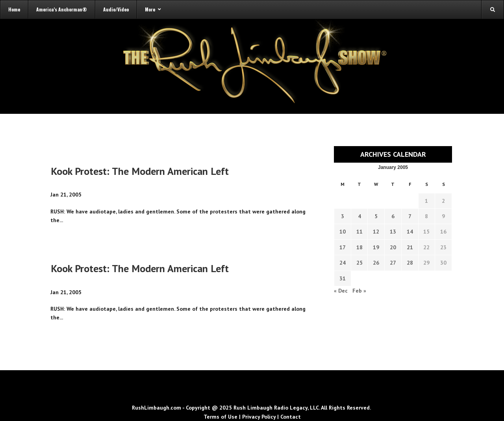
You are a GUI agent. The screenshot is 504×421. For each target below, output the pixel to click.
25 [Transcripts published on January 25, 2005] (359, 263)
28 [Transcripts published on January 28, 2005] (410, 263)
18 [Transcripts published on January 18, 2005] (359, 247)
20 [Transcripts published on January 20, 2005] (393, 247)
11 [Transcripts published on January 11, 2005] (359, 232)
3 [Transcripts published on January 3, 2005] (343, 216)
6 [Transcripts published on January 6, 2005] (393, 216)
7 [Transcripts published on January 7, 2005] (410, 216)
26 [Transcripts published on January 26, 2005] (376, 263)
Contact (291, 417)
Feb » (359, 291)
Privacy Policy (259, 417)
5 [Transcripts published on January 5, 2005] (376, 216)
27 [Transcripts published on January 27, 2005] (393, 263)
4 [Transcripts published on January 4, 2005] (359, 216)
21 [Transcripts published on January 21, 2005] (410, 247)
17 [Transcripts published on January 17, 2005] (343, 247)
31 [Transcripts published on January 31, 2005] (343, 278)
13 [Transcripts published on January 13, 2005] (393, 232)
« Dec (341, 291)
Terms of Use (220, 417)
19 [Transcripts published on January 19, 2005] (376, 247)
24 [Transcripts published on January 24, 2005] (343, 263)
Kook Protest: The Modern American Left (140, 171)
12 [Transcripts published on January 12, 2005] (376, 232)
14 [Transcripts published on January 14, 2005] (410, 232)
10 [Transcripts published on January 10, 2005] (343, 232)
